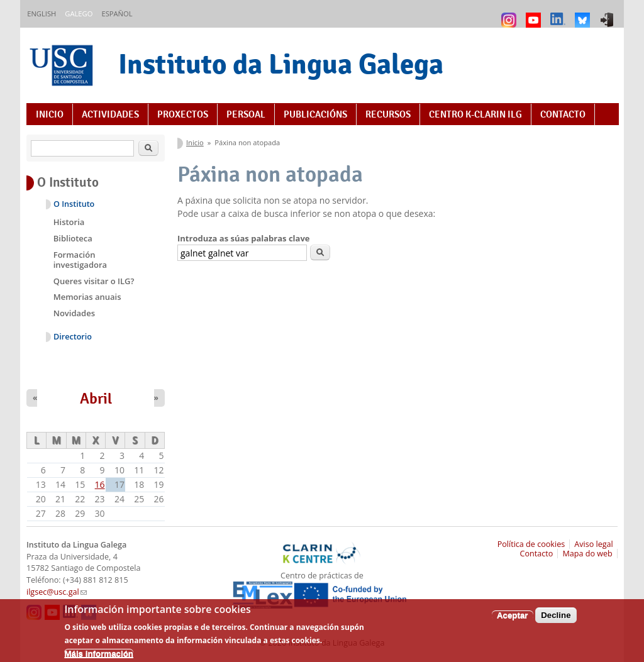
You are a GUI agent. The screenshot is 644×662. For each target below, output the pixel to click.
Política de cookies (531, 544)
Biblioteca (73, 238)
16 (100, 484)
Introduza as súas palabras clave (243, 238)
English (42, 14)
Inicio (50, 114)
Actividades (110, 114)
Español (117, 14)
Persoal (246, 114)
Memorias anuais (87, 297)
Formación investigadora (80, 260)
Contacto (563, 114)
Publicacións (315, 114)
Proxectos (183, 114)
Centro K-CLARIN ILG (475, 114)
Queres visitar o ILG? (94, 281)
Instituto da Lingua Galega (281, 64)
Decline (556, 621)
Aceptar (513, 621)
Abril (96, 399)
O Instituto (74, 204)
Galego (79, 14)
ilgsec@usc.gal (57, 592)
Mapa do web (587, 554)
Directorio (73, 337)
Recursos (388, 114)
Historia (69, 222)
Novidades (74, 313)
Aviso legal (594, 544)
